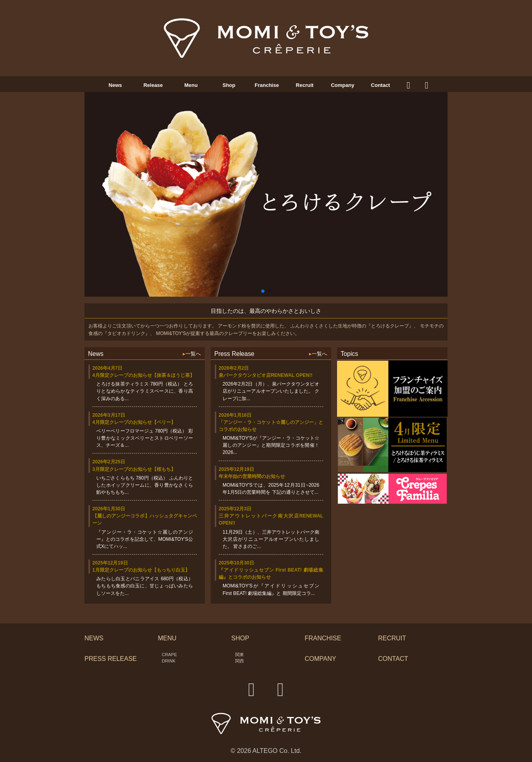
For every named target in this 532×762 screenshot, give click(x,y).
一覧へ (192, 354)
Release (153, 85)
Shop (229, 85)
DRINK (169, 661)
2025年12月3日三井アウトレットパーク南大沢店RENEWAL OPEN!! (271, 516)
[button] (263, 291)
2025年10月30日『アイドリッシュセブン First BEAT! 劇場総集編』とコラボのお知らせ (271, 570)
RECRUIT (392, 638)
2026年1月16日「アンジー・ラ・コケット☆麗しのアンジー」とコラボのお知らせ (271, 422)
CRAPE (169, 655)
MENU (167, 638)
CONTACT (393, 659)
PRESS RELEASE (111, 659)
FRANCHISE (323, 638)
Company (342, 85)
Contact (380, 85)
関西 (240, 661)
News (115, 85)
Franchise (267, 85)
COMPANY (320, 659)
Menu (191, 85)
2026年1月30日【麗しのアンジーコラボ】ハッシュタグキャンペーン (145, 516)
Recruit (305, 85)
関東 (240, 655)
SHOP (240, 638)
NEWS (94, 638)
